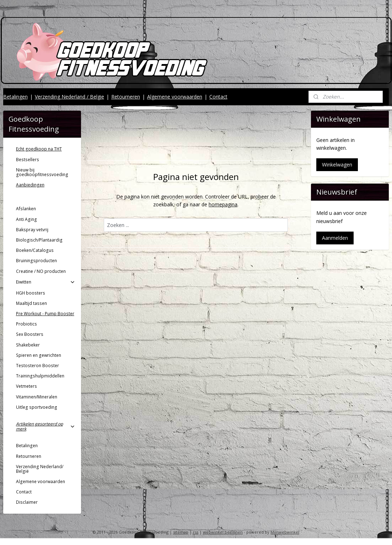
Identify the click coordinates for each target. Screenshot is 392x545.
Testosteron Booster (37, 366)
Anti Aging (26, 219)
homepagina (223, 204)
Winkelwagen (337, 165)
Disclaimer (27, 502)
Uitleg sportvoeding (37, 407)
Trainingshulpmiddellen (40, 376)
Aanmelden (335, 238)
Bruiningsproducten (36, 261)
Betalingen (15, 97)
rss (196, 532)
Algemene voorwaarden (175, 97)
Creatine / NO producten (41, 271)
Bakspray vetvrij (32, 230)
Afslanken (26, 209)
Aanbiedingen (30, 185)
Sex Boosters (30, 334)
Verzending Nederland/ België (40, 469)
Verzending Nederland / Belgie (69, 97)
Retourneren (126, 97)
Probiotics (26, 324)
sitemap (181, 532)
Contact (218, 97)
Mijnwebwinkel (285, 532)
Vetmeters (26, 386)
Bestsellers (28, 160)
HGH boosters (31, 293)
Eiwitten (46, 282)
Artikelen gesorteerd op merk (46, 426)
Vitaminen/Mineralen (37, 397)
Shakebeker (28, 345)
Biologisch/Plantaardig (39, 240)
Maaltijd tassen (31, 303)
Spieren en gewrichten (39, 355)
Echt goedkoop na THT (39, 149)
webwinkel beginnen (223, 532)
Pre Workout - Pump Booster (45, 314)
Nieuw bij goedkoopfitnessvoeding (42, 172)
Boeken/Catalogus (35, 250)
